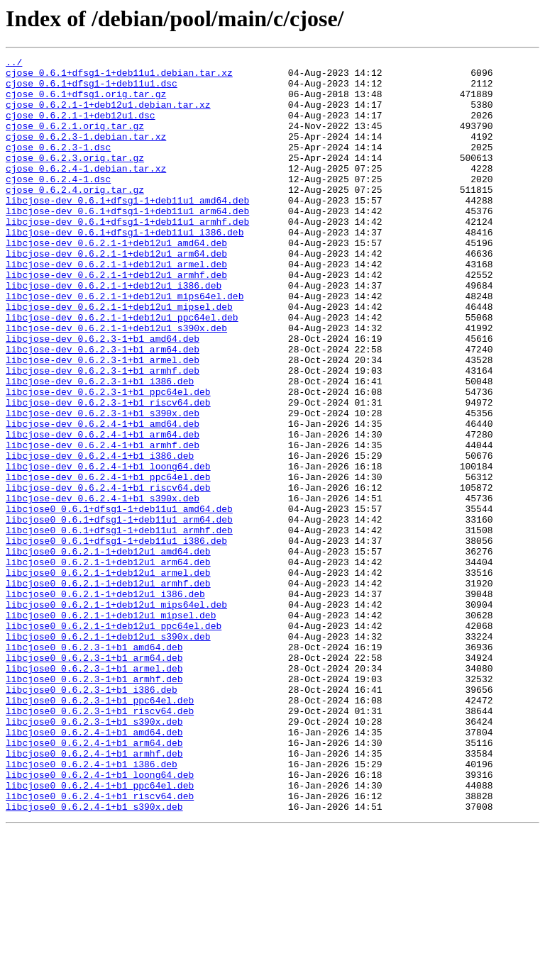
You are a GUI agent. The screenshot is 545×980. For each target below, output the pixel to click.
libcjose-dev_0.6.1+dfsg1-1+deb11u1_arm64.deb (127, 243)
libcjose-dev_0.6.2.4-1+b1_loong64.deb (108, 549)
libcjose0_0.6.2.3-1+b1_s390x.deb (94, 855)
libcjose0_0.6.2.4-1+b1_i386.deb (92, 906)
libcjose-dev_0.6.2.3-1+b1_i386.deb (100, 447)
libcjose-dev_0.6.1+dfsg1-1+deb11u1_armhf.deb (127, 255)
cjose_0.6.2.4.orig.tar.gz (75, 217)
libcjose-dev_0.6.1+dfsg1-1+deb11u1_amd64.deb (127, 230)
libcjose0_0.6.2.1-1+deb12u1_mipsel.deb (111, 728)
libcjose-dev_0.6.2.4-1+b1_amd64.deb (103, 498)
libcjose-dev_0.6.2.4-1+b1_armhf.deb (103, 523)
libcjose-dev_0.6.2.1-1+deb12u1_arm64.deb (116, 294)
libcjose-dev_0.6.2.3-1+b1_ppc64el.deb (108, 460)
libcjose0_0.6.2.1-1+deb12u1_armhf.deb (108, 689)
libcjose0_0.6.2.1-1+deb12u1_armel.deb (108, 676)
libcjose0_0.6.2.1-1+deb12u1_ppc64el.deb (114, 740)
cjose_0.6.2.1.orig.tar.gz (75, 140)
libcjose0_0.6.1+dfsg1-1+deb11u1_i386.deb (116, 638)
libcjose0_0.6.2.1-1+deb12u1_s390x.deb (108, 753)
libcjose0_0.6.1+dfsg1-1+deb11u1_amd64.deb (119, 600)
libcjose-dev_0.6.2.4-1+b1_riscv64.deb (108, 574)
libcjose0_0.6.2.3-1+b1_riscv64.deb (100, 842)
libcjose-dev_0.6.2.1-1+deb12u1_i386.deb (114, 332)
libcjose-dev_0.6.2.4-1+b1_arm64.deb (103, 511)
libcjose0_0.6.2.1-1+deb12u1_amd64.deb (108, 651)
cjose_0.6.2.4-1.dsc (58, 204)
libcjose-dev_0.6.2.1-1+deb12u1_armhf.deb (116, 319)
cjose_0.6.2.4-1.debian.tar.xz (86, 191)
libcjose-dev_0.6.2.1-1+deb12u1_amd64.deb (116, 281)
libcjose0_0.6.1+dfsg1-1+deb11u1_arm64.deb (119, 613)
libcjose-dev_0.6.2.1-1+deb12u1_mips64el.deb (125, 345)
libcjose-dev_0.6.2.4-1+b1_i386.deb (100, 536)
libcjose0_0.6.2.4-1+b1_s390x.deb (94, 957)
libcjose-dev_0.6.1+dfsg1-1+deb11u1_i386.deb (125, 268)
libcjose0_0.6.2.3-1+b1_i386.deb (92, 817)
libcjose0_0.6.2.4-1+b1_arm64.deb (94, 881)
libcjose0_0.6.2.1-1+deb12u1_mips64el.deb (116, 715)
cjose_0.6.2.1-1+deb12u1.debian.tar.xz (108, 115)
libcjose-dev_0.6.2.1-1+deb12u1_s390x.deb (116, 383)
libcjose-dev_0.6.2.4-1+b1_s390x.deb (103, 587)
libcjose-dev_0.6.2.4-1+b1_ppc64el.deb (108, 562)
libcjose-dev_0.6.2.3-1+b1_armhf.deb (103, 434)
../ (14, 64)
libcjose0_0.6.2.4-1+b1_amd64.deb (94, 868)
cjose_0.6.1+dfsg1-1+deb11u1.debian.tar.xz (119, 77)
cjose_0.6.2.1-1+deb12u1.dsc (81, 128)
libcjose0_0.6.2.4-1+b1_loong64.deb (100, 919)
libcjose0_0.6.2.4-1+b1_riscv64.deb (100, 945)
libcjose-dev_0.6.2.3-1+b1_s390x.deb (103, 485)
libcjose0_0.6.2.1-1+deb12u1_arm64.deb (108, 664)
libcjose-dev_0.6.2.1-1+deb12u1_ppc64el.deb (122, 370)
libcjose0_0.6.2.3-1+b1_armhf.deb (94, 804)
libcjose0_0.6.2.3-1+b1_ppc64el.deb (100, 830)
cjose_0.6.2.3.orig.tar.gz (75, 179)
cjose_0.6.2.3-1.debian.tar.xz (86, 153)
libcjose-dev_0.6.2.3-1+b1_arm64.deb (103, 408)
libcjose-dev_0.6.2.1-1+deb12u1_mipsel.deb (119, 357)
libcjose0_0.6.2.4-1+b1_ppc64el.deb (100, 932)
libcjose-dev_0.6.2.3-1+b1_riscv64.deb (108, 472)
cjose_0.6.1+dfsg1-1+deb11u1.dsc (92, 89)
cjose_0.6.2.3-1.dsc (58, 166)
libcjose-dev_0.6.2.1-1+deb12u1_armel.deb (116, 306)
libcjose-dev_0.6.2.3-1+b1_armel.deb (103, 421)
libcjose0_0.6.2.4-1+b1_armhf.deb (94, 893)
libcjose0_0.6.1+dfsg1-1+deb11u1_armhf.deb (119, 625)
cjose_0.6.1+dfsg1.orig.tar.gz (86, 102)
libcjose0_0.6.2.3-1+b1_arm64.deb (94, 779)
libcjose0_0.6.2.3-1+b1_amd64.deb (94, 766)
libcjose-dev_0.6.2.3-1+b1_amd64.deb (103, 396)
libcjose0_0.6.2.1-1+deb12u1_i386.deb (105, 702)
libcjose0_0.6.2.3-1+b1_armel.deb (94, 791)
